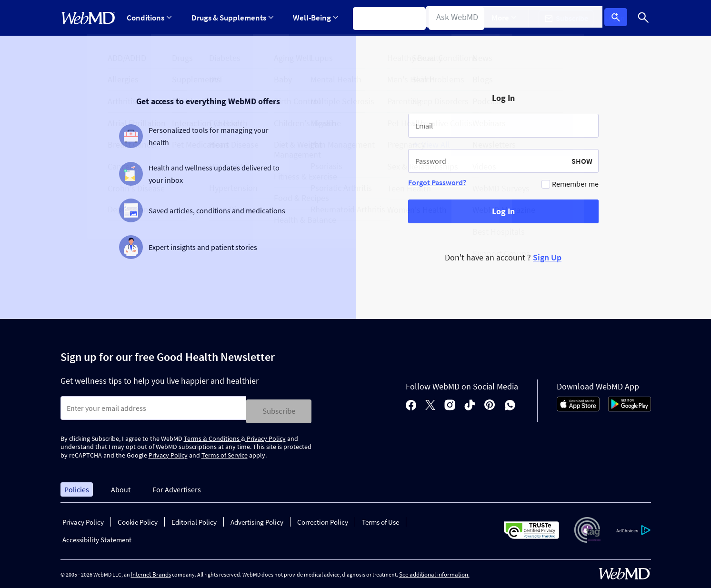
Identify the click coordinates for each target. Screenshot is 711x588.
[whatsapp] (510, 404)
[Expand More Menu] (511, 18)
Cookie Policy (138, 519)
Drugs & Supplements (230, 18)
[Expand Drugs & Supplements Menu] (230, 18)
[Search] (644, 18)
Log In (619, 18)
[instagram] (450, 404)
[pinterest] (490, 404)
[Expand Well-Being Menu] (312, 18)
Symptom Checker (385, 18)
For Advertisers (177, 486)
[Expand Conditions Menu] (150, 18)
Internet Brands (151, 572)
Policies (77, 486)
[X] (430, 404)
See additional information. (434, 572)
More (511, 18)
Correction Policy (323, 519)
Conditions (150, 18)
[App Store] (578, 407)
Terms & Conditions (212, 435)
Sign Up (547, 257)
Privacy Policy (265, 435)
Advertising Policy (257, 519)
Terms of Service (225, 452)
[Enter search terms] (153, 408)
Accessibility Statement (97, 537)
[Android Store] (630, 407)
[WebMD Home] (88, 18)
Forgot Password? (437, 182)
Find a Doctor (457, 18)
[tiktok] (470, 404)
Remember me (575, 184)
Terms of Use (381, 519)
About (121, 486)
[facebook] (411, 404)
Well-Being (312, 18)
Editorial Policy (194, 519)
